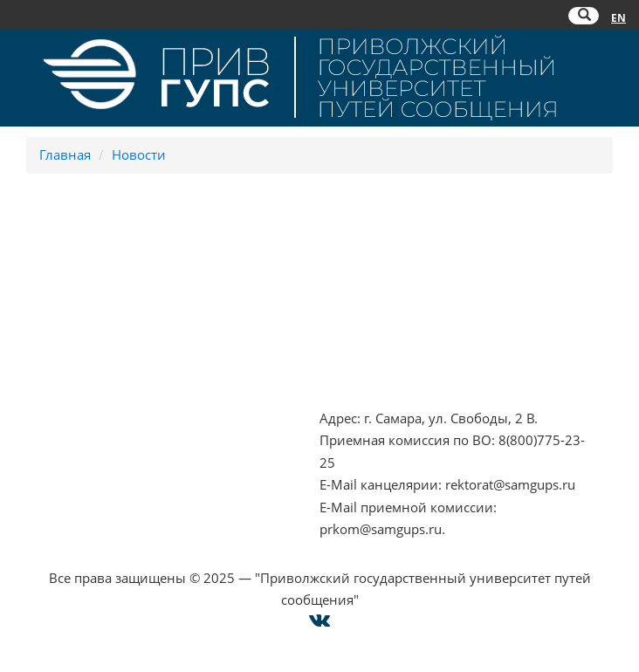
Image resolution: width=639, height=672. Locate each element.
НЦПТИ (36, 271)
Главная (65, 154)
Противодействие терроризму (110, 293)
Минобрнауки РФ (70, 338)
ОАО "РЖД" (355, 316)
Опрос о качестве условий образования (141, 440)
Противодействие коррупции (108, 316)
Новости (139, 154)
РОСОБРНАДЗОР (372, 293)
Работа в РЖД (56, 382)
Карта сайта (50, 484)
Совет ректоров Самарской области (433, 360)
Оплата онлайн (62, 463)
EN (618, 18)
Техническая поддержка (89, 507)
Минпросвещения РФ (82, 360)
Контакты (44, 418)
